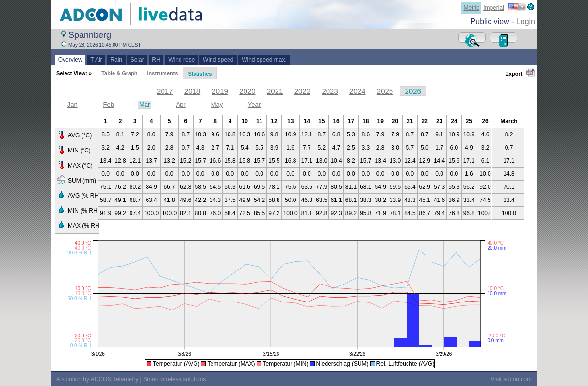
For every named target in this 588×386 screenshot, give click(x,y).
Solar (137, 60)
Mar (145, 105)
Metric (471, 8)
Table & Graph (119, 73)
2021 (275, 91)
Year (254, 105)
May (217, 105)
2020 (247, 91)
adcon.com (517, 379)
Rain (116, 60)
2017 (165, 91)
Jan (73, 105)
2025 (385, 91)
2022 (302, 91)
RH (156, 60)
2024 (357, 91)
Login (526, 22)
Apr (180, 105)
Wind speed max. (264, 60)
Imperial (494, 8)
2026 (413, 91)
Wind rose (182, 60)
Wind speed (218, 60)
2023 (330, 91)
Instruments (163, 73)
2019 (220, 91)
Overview (70, 60)
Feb (108, 105)
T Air (97, 60)
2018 (192, 91)
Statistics (200, 74)
